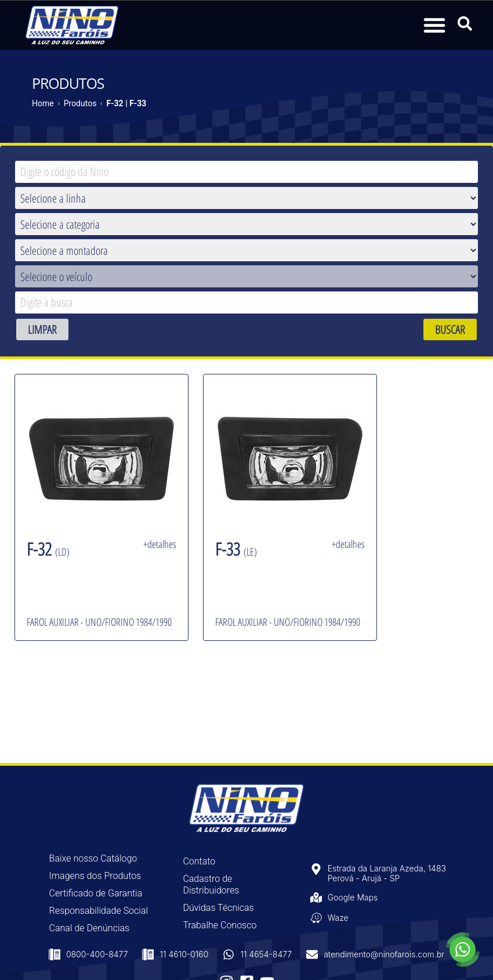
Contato (199, 861)
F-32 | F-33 (126, 103)
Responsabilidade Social (99, 911)
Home (43, 103)
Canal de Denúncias (90, 928)
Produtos (80, 103)
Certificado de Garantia (96, 893)
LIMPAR (42, 329)
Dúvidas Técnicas (218, 908)
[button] (434, 25)
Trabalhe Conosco (220, 925)
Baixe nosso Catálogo (93, 858)
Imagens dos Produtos (95, 876)
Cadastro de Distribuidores (211, 884)
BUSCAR (450, 329)
